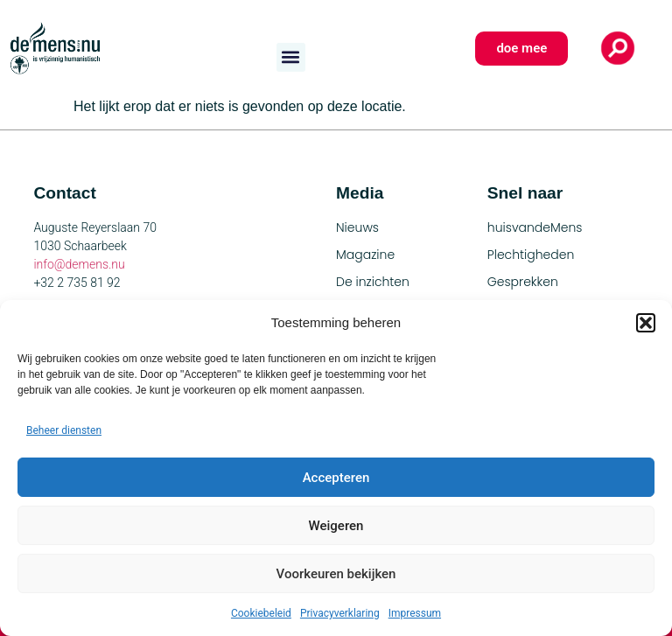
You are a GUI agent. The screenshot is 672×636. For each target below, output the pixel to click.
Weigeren (336, 526)
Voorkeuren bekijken (336, 574)
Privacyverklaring (340, 613)
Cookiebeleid (261, 613)
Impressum (415, 613)
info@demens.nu (79, 264)
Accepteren (336, 478)
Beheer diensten (64, 430)
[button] (646, 323)
